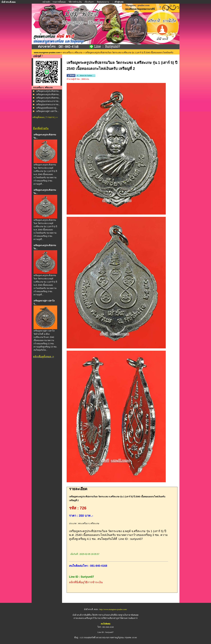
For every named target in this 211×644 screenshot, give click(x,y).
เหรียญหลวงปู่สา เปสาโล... (47, 111)
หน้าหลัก (47, 2)
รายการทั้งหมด (59, 2)
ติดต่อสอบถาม (103, 2)
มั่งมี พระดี (77, 615)
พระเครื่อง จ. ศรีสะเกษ (73, 53)
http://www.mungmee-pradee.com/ (113, 609)
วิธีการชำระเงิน (75, 2)
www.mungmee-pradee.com (47, 53)
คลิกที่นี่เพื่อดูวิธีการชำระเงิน (86, 582)
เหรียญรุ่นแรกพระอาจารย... (48, 101)
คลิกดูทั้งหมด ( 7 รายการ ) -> (45, 117)
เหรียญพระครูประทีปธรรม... (48, 91)
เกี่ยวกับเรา (89, 2)
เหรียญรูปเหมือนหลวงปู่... (47, 108)
